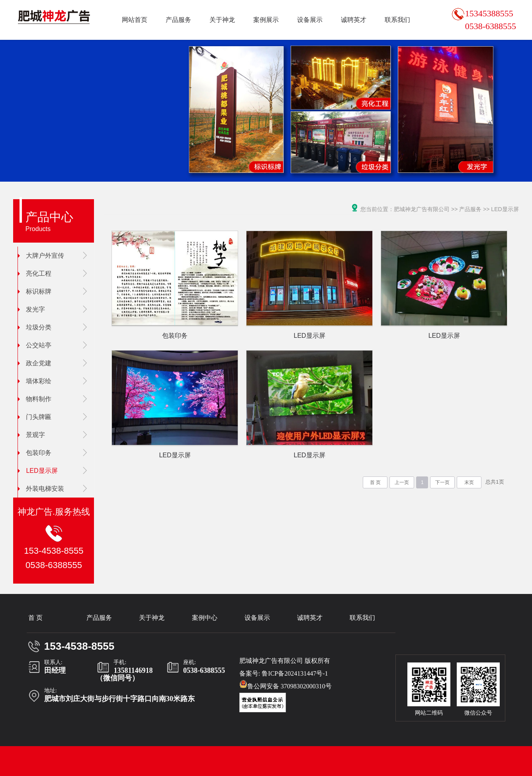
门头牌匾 (35, 417)
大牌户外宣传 (41, 256)
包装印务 (35, 453)
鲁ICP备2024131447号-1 (295, 673)
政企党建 (35, 363)
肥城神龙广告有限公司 (422, 209)
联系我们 (397, 20)
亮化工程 (35, 273)
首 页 (375, 482)
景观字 (31, 435)
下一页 (442, 482)
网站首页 (135, 20)
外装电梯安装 (41, 489)
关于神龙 (222, 20)
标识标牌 (35, 291)
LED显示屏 (38, 471)
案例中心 (205, 618)
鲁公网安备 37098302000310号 (286, 685)
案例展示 (266, 20)
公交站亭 (35, 345)
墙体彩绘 (35, 381)
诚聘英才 (354, 20)
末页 (469, 482)
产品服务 (178, 20)
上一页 (402, 482)
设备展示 (310, 20)
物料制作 (35, 399)
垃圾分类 (35, 327)
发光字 (31, 309)
